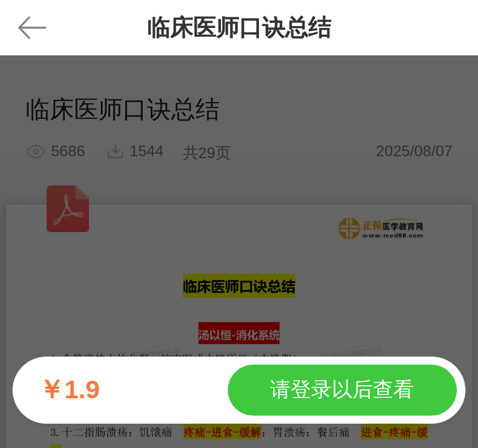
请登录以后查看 (342, 389)
